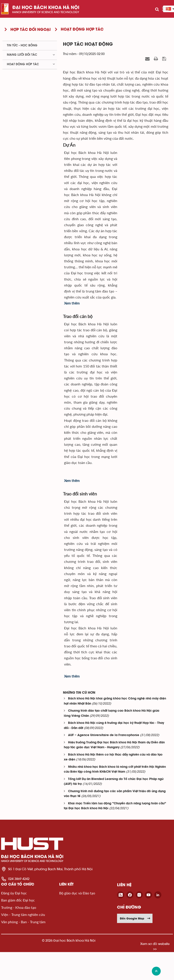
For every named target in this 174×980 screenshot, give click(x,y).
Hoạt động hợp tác (23, 64)
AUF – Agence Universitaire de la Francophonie (104, 735)
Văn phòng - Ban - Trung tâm (23, 922)
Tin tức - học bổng (22, 45)
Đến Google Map (135, 918)
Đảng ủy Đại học (14, 893)
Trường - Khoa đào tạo (19, 907)
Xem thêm (72, 303)
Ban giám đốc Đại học (18, 900)
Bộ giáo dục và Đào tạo (77, 893)
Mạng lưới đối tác (22, 55)
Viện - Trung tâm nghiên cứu (23, 914)
